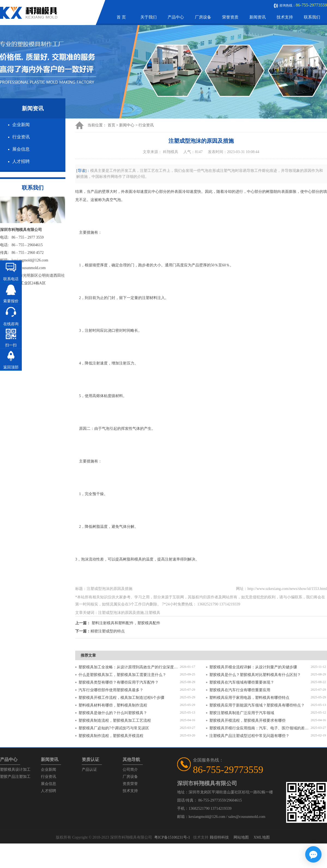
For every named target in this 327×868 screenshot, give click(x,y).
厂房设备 (203, 17)
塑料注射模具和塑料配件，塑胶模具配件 (126, 623)
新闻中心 (127, 125)
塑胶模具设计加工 (15, 770)
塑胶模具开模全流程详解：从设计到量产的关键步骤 (253, 667)
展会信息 (21, 149)
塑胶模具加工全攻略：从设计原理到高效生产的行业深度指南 (129, 667)
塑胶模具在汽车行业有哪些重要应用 (240, 690)
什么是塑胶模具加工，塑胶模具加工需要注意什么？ (122, 675)
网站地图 (241, 837)
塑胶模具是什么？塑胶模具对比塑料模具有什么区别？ (255, 675)
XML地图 (261, 837)
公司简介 (130, 770)
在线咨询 (11, 324)
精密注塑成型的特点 (108, 631)
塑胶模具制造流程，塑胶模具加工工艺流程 (115, 721)
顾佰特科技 (219, 837)
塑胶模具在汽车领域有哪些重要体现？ (242, 682)
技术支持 (285, 17)
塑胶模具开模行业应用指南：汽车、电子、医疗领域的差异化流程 (260, 728)
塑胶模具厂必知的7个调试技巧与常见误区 (114, 728)
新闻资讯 (258, 17)
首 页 (121, 17)
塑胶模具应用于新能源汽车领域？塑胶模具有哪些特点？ (257, 705)
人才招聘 (21, 161)
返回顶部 (11, 367)
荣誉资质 (230, 17)
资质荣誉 (130, 784)
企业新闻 (21, 125)
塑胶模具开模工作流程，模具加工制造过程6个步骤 (121, 698)
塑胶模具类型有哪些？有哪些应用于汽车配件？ (119, 682)
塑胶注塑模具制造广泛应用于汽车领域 (242, 713)
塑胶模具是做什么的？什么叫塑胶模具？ (113, 713)
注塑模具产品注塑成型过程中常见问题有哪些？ (249, 736)
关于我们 (149, 17)
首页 (111, 125)
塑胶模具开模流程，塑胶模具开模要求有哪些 (247, 721)
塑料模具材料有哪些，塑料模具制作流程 (113, 705)
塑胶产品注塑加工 (15, 777)
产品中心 (176, 17)
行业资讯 (21, 137)
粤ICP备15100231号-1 (172, 837)
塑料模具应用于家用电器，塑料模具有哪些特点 (249, 698)
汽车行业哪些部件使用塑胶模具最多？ (111, 690)
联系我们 (312, 17)
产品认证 (89, 770)
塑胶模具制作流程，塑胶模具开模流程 (111, 736)
